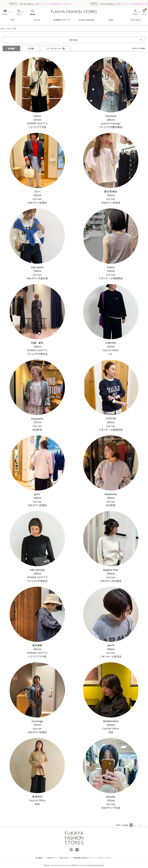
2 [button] (134, 825)
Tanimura (111, 116)
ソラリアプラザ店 (37, 127)
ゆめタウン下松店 (111, 808)
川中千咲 (111, 418)
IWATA (111, 645)
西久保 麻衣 (111, 191)
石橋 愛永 (37, 343)
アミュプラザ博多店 (37, 354)
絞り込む (74, 40)
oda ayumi (37, 267)
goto (37, 494)
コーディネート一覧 (56, 48)
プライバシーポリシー (105, 858)
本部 (111, 732)
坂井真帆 (37, 645)
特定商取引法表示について (83, 858)
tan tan (37, 20)
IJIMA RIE (111, 343)
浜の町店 (37, 430)
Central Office (111, 350)
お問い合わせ (64, 858)
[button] (144, 825)
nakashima (111, 494)
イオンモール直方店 (111, 656)
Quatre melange (86, 20)
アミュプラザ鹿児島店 (111, 127)
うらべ (37, 191)
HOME (2, 29)
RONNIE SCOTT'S (62, 20)
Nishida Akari (111, 721)
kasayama (37, 418)
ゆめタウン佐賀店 (37, 203)
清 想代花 (37, 797)
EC (111, 354)
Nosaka (111, 797)
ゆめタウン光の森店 (111, 581)
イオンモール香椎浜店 (111, 430)
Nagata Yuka (111, 570)
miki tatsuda (37, 570)
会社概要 (39, 858)
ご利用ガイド (51, 858)
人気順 (31, 48)
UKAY (111, 20)
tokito (111, 267)
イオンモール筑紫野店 (111, 278)
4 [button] (141, 825)
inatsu (37, 116)
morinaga (37, 721)
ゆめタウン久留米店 (37, 278)
